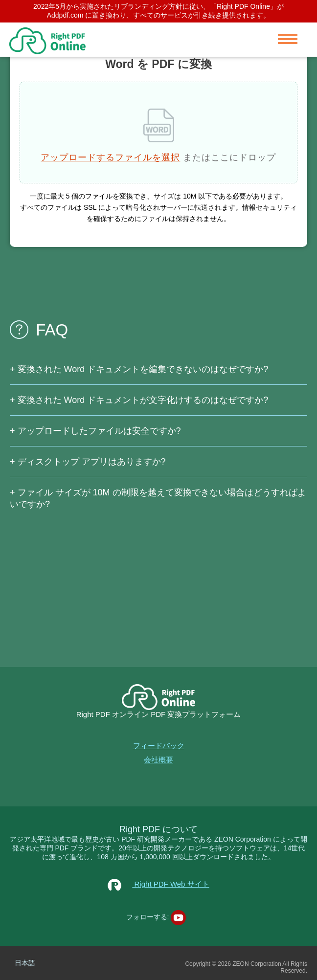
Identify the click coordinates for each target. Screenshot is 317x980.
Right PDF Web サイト (158, 884)
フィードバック (159, 746)
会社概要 (158, 760)
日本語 (25, 963)
